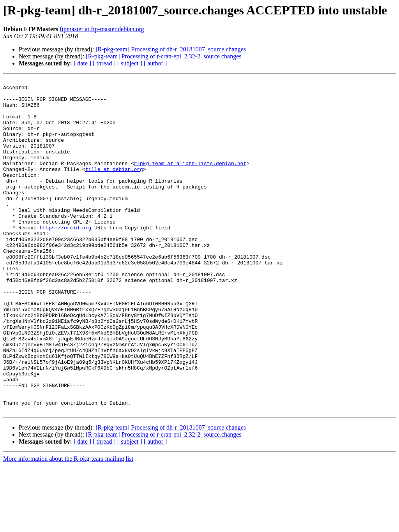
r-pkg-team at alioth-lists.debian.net (190, 181)
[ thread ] (104, 63)
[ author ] (155, 63)
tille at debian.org (114, 188)
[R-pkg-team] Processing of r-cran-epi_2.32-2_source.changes (163, 56)
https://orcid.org (66, 258)
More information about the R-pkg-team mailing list (68, 525)
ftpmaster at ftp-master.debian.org (102, 29)
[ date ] (82, 63)
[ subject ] (130, 63)
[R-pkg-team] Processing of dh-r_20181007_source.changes (171, 49)
